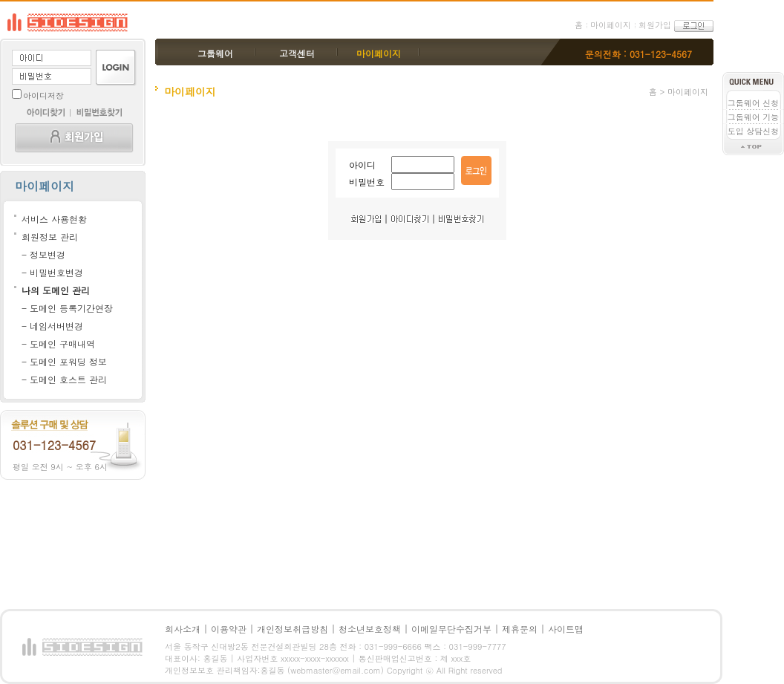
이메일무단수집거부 (451, 629)
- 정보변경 (43, 254)
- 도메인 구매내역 (58, 343)
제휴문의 (520, 629)
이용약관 (229, 629)
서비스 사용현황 (54, 219)
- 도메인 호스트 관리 (64, 379)
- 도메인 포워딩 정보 (64, 361)
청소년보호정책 (370, 629)
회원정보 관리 (50, 237)
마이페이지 (611, 25)
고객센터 (297, 53)
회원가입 (655, 25)
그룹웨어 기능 (754, 117)
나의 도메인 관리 (56, 290)
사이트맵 (566, 629)
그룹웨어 (215, 53)
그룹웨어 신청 (754, 103)
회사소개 (183, 629)
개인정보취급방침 (293, 629)
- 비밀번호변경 (52, 272)
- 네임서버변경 (52, 326)
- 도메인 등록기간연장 (67, 308)
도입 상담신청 (754, 131)
